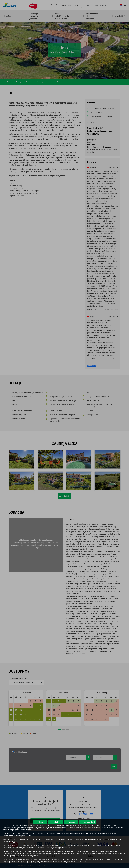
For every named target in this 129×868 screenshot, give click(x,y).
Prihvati (40, 822)
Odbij (56, 822)
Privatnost (71, 822)
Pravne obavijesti (88, 822)
